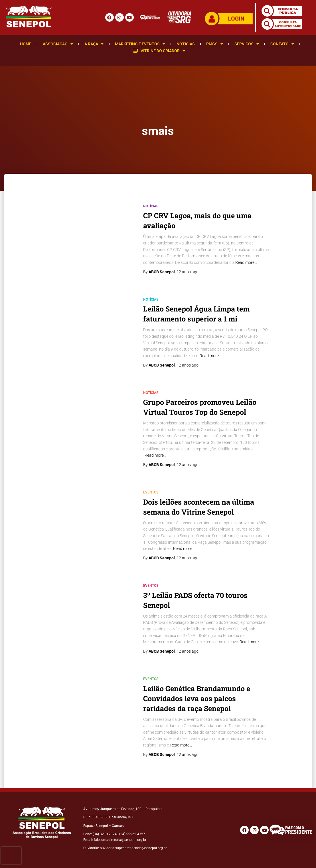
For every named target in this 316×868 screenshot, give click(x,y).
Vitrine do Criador (159, 51)
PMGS (215, 44)
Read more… (246, 262)
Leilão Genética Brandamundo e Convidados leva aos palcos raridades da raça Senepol (197, 698)
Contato (282, 44)
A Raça (94, 44)
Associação (58, 44)
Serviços (247, 44)
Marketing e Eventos (140, 44)
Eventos (151, 492)
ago (188, 272)
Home (26, 44)
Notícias (186, 44)
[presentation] (11, 855)
